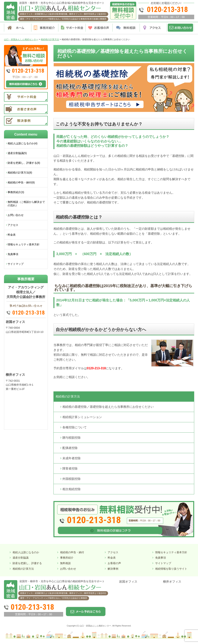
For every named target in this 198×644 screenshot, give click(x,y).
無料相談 (65, 563)
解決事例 (113, 569)
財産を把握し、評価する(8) (24, 163)
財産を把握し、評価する (27, 563)
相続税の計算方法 (68, 396)
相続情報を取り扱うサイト (171, 569)
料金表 (12, 235)
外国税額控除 (72, 479)
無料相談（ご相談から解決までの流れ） (26, 204)
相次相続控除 (72, 489)
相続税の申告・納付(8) (21, 182)
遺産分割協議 (21, 558)
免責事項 (13, 254)
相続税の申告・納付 (72, 552)
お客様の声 (114, 563)
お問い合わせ (16, 215)
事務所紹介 (67, 558)
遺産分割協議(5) (17, 153)
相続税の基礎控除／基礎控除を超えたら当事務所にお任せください (108, 407)
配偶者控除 (70, 448)
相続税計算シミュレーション (82, 417)
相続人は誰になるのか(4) (23, 143)
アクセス (13, 225)
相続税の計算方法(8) (20, 173)
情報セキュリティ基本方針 (24, 244)
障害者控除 (70, 469)
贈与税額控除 (72, 438)
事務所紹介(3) (16, 192)
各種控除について (75, 427)
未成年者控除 (72, 458)
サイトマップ (16, 264)
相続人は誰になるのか (26, 552)
